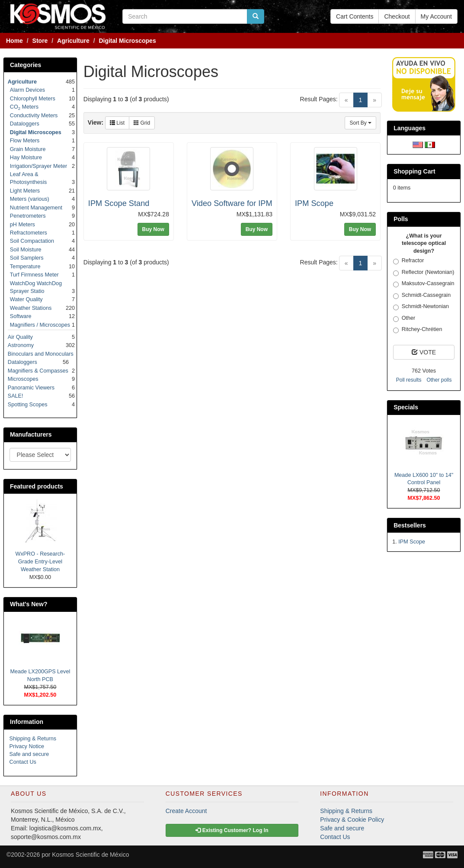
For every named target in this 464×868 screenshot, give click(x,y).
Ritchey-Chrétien (418, 330)
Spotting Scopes (28, 405)
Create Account (186, 811)
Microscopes (23, 379)
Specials (406, 407)
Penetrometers (28, 216)
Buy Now (153, 229)
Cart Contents (355, 16)
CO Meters (24, 107)
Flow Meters (25, 141)
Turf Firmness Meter (34, 275)
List (117, 123)
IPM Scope (314, 203)
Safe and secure (29, 754)
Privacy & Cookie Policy (352, 820)
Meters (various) (30, 199)
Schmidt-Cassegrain (422, 296)
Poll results (409, 380)
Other (404, 318)
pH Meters (22, 225)
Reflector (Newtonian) (424, 273)
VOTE (424, 352)
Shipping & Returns (33, 739)
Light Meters (25, 191)
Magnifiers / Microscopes (40, 325)
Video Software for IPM (232, 203)
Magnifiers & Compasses (38, 371)
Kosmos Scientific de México (90, 855)
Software (21, 316)
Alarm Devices (27, 90)
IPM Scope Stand (119, 203)
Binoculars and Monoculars (41, 354)
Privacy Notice (27, 746)
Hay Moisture (26, 158)
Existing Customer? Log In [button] (232, 830)
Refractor (409, 261)
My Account (436, 16)
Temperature (25, 267)
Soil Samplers (27, 258)
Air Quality (20, 337)
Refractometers (29, 233)
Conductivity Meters (34, 116)
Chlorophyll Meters (33, 99)
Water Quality (26, 299)
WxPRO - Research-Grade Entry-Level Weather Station (40, 562)
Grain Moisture (28, 149)
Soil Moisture (26, 250)
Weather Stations (31, 308)
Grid (142, 123)
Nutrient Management (36, 208)
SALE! (16, 396)
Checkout (397, 16)
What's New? (29, 604)
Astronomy (21, 345)
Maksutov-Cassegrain (424, 284)
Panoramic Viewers (31, 388)
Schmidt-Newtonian (421, 307)
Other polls (439, 380)
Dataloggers (25, 124)
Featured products (37, 486)
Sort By (360, 123)
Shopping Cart (414, 171)
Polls (401, 219)
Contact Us (23, 762)
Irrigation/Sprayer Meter (38, 166)
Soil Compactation (32, 241)
